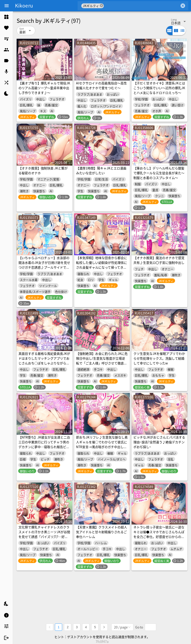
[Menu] (7, 6)
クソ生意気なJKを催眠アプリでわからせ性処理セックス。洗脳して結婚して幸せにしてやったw (159, 358)
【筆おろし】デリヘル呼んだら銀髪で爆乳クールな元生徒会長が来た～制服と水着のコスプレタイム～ (159, 173)
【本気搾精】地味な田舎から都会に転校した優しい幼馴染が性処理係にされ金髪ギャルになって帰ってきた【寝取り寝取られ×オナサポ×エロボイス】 (102, 267)
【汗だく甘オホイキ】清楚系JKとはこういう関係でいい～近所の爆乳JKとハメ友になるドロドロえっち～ (159, 88)
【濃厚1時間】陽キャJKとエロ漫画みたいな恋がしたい (101, 170)
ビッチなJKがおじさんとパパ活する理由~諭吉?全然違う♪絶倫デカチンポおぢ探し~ (159, 442)
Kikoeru (24, 5)
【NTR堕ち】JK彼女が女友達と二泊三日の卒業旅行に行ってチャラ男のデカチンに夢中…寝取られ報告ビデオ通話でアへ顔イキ (44, 444)
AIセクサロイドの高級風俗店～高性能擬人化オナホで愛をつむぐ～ (101, 85)
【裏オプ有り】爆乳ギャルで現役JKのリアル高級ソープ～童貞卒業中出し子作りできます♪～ (44, 88)
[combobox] (142, 6)
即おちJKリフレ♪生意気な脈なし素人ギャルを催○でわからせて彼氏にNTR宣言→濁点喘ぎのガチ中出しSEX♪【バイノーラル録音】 (102, 444)
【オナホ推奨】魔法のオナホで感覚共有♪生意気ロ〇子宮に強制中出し (159, 260)
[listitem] (6, 17)
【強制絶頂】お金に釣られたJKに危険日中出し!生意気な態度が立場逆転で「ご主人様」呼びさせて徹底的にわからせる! (102, 361)
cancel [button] (102, 6)
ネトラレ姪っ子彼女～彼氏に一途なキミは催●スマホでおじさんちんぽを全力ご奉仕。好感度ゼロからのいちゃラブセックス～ (159, 534)
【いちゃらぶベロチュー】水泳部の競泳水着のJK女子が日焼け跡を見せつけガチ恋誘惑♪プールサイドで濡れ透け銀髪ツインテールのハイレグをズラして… (44, 267)
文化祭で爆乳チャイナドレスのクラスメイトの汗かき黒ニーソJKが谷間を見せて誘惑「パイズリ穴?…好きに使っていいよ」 (44, 534)
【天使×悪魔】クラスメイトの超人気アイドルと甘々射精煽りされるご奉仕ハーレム (102, 532)
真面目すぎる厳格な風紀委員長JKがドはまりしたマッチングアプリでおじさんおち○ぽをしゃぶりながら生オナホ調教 (44, 361)
